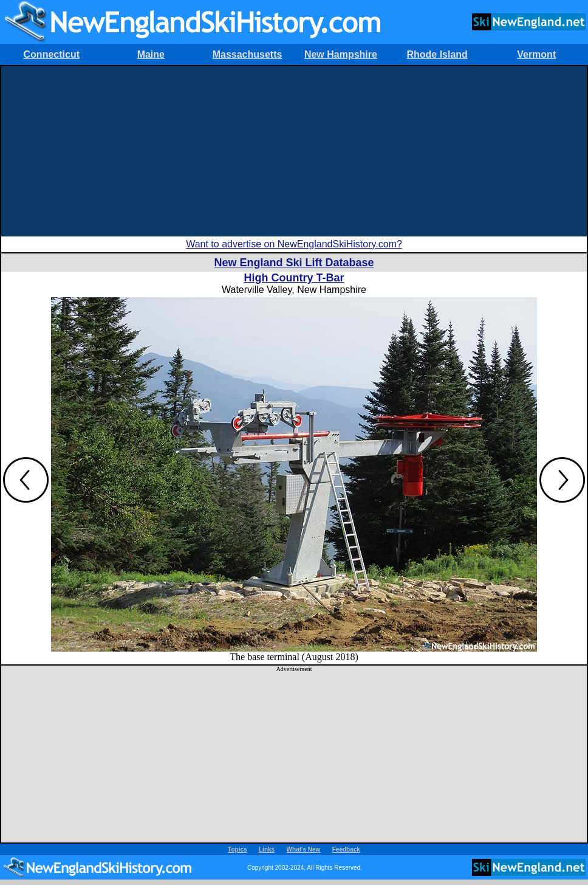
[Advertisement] (294, 151)
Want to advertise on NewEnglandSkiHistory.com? (294, 244)
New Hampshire (341, 54)
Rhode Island (437, 54)
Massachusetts (248, 54)
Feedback (346, 849)
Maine (151, 54)
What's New (304, 849)
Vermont (536, 54)
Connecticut (52, 54)
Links (267, 849)
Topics (237, 849)
